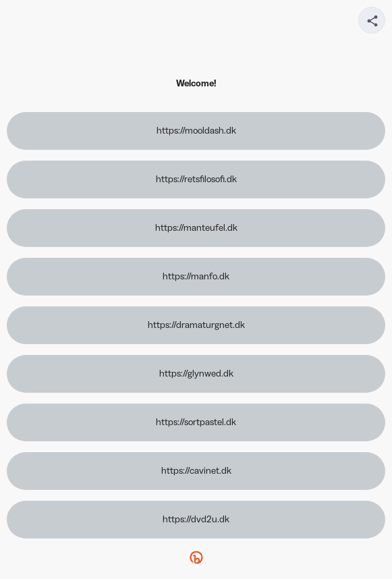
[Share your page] (372, 20)
